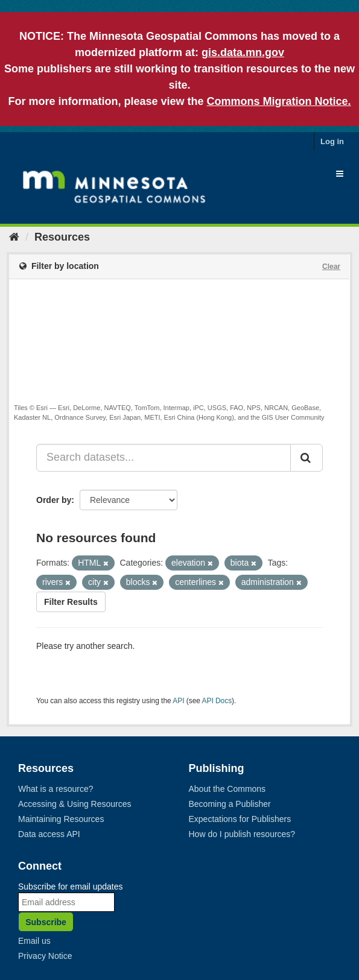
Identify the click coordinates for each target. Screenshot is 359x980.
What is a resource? (56, 789)
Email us (34, 941)
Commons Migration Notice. (279, 101)
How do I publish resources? (242, 834)
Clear (331, 267)
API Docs (217, 701)
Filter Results (71, 602)
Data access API (49, 834)
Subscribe (46, 922)
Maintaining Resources (61, 819)
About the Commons (227, 789)
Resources (62, 237)
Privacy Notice (45, 956)
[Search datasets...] (164, 458)
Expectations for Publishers (240, 819)
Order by (54, 500)
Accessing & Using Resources (75, 804)
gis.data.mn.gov (243, 52)
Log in (332, 141)
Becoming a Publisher (230, 804)
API (178, 701)
